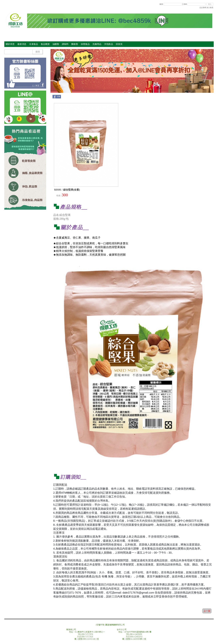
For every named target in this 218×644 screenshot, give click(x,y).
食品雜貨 (45, 44)
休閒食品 (85, 44)
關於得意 (10, 44)
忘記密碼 (203, 8)
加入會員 (210, 8)
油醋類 (56, 44)
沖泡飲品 (109, 44)
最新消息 (22, 44)
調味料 (65, 44)
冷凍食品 (34, 44)
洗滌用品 (97, 44)
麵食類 (75, 44)
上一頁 (207, 611)
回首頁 (119, 44)
